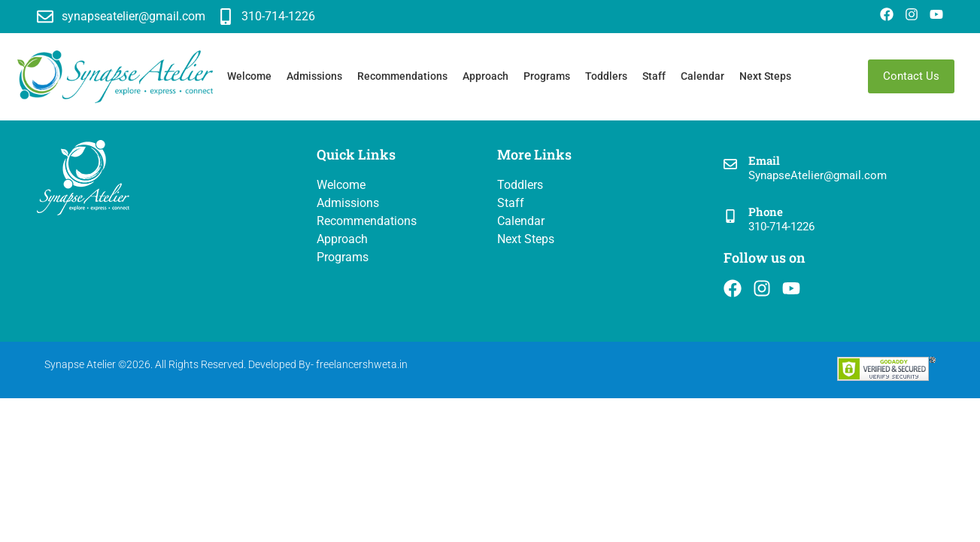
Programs (547, 76)
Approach (485, 76)
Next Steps (765, 76)
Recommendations (402, 76)
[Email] (730, 165)
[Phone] (730, 217)
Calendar (702, 76)
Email (764, 160)
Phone (766, 212)
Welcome (249, 76)
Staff (654, 76)
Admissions (314, 76)
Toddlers (606, 76)
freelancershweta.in (362, 364)
